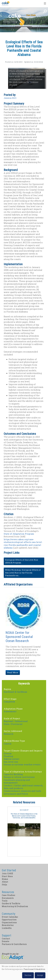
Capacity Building (13, 774)
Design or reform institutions (19, 777)
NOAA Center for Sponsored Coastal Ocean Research (19, 637)
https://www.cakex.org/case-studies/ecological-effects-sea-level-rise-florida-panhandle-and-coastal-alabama (23, 544)
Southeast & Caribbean (15, 692)
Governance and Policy (16, 794)
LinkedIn (7, 928)
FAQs (4, 885)
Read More (13, 672)
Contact (6, 939)
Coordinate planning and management (17, 781)
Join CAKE (8, 873)
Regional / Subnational (16, 721)
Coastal (8, 744)
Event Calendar (10, 917)
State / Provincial (13, 724)
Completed (9, 702)
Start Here (7, 876)
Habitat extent (12, 759)
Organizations (9, 922)
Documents (8, 898)
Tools (5, 901)
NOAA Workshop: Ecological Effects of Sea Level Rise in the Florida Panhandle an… (23, 573)
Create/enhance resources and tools (22, 791)
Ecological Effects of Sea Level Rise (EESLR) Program (22, 561)
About (5, 882)
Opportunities (9, 920)
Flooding (8, 756)
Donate (6, 941)
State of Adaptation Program (19, 534)
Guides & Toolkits (11, 903)
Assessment (10, 711)
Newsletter (8, 925)
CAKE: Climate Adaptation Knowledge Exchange (14, 20)
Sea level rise (11, 762)
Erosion (8, 753)
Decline (28, 975)
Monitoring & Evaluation (15, 906)
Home (6, 4)
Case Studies (8, 895)
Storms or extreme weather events (22, 764)
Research (9, 734)
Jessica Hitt (10, 98)
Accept (40, 975)
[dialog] (24, 972)
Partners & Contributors (14, 944)
